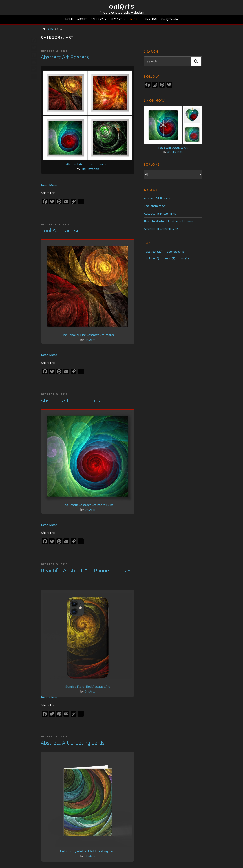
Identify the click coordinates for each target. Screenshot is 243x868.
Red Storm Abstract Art (173, 148)
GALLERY (99, 19)
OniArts (90, 341)
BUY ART (118, 19)
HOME (69, 19)
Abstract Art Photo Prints (70, 401)
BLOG (136, 19)
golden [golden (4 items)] (153, 259)
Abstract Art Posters (65, 57)
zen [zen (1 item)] (184, 259)
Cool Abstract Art (61, 231)
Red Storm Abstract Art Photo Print (88, 506)
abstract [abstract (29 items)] (154, 252)
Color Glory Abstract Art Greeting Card (88, 853)
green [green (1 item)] (169, 259)
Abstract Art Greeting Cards (161, 229)
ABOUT (82, 19)
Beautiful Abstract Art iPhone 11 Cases (86, 572)
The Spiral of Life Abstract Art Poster (88, 336)
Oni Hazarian (90, 170)
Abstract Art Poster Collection (88, 165)
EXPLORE (151, 19)
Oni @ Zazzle (169, 19)
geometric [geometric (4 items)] (175, 252)
